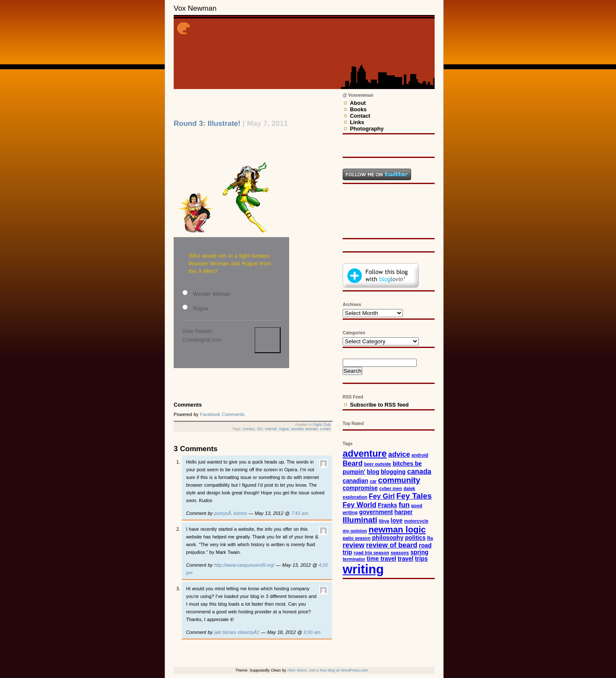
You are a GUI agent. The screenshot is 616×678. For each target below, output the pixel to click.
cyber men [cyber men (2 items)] (390, 488)
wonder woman (305, 429)
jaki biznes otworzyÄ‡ (237, 632)
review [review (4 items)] (354, 545)
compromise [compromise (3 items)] (360, 488)
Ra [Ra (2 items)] (430, 538)
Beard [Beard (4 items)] (352, 463)
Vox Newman (195, 8)
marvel (271, 429)
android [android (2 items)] (420, 455)
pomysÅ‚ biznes (231, 513)
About (358, 103)
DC (260, 429)
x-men (325, 429)
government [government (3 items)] (376, 512)
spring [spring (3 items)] (419, 552)
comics (249, 429)
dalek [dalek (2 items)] (409, 488)
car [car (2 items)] (373, 481)
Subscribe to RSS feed (379, 405)
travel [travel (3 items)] (406, 559)
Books (358, 109)
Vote (268, 340)
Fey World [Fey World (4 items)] (360, 505)
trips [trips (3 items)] (421, 559)
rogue (284, 429)
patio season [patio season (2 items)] (357, 538)
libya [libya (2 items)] (384, 521)
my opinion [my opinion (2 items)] (355, 531)
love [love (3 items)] (397, 521)
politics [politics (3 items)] (415, 538)
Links (357, 122)
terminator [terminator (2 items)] (354, 559)
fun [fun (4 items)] (404, 505)
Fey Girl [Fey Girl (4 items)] (382, 496)
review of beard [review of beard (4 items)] (392, 545)
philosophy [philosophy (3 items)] (388, 538)
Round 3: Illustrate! (207, 123)
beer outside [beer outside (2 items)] (378, 464)
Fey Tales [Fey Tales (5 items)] (414, 496)
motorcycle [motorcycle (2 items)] (416, 521)
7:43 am (300, 513)
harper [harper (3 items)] (404, 512)
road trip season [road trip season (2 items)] (372, 553)
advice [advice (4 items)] (399, 454)
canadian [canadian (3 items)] (355, 481)
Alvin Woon (297, 670)
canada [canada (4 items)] (419, 471)
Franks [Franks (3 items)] (387, 505)
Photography (367, 129)
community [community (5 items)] (399, 480)
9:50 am (312, 632)
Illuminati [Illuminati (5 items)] (360, 520)
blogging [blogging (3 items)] (393, 472)
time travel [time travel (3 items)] (381, 559)
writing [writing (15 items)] (363, 569)
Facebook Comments (222, 414)
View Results (197, 331)
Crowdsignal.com (202, 340)
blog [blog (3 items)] (373, 472)
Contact (360, 116)
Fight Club (322, 425)
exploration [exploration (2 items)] (355, 497)
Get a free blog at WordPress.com (338, 670)
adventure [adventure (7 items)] (365, 453)
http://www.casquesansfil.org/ (244, 565)
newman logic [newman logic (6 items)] (397, 529)
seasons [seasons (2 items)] (400, 553)
